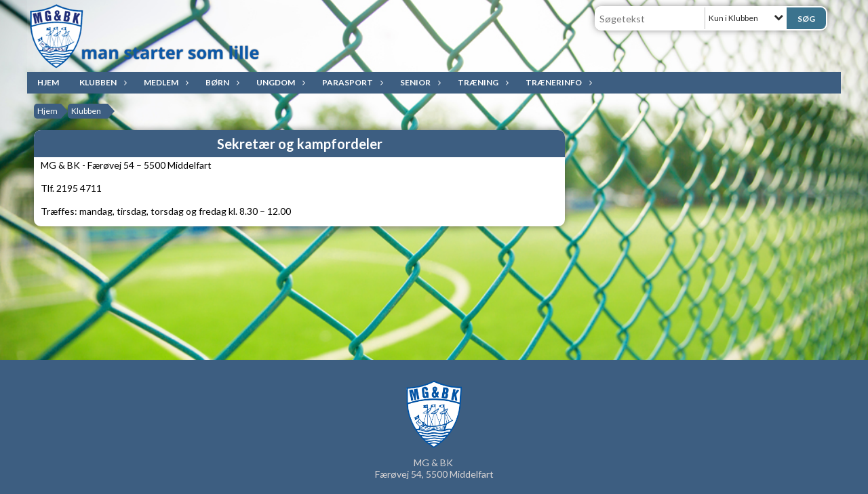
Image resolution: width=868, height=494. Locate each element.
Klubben (101, 82)
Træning (481, 82)
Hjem (48, 82)
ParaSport (351, 82)
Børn (221, 82)
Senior (419, 82)
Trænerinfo (557, 82)
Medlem (164, 82)
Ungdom (279, 82)
